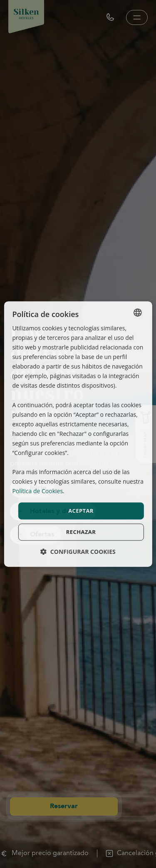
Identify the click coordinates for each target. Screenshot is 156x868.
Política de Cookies (37, 491)
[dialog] (78, 434)
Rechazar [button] (81, 532)
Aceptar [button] (81, 511)
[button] (78, 552)
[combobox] (138, 312)
